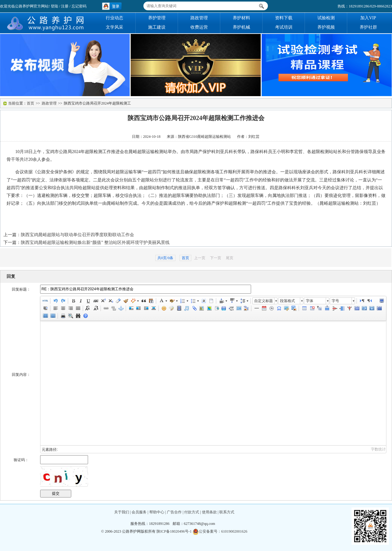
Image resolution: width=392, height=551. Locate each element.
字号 (335, 301)
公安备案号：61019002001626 (220, 531)
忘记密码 (79, 6)
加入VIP (368, 18)
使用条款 (209, 512)
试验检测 (326, 18)
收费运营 (199, 27)
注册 (65, 6)
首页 (30, 103)
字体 (310, 301)
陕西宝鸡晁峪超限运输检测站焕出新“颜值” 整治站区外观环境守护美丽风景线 (95, 243)
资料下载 (284, 18)
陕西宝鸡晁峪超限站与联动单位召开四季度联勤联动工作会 (77, 235)
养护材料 (241, 18)
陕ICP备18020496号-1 (174, 531)
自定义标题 (264, 301)
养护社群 (368, 27)
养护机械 (241, 27)
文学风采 (114, 27)
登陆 (54, 6)
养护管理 (157, 18)
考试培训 (284, 27)
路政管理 (199, 18)
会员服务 (139, 512)
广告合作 (174, 512)
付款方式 (192, 512)
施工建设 (157, 27)
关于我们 (122, 512)
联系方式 (227, 512)
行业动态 (114, 18)
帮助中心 (157, 512)
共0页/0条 (165, 258)
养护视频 (326, 27)
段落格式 (287, 301)
